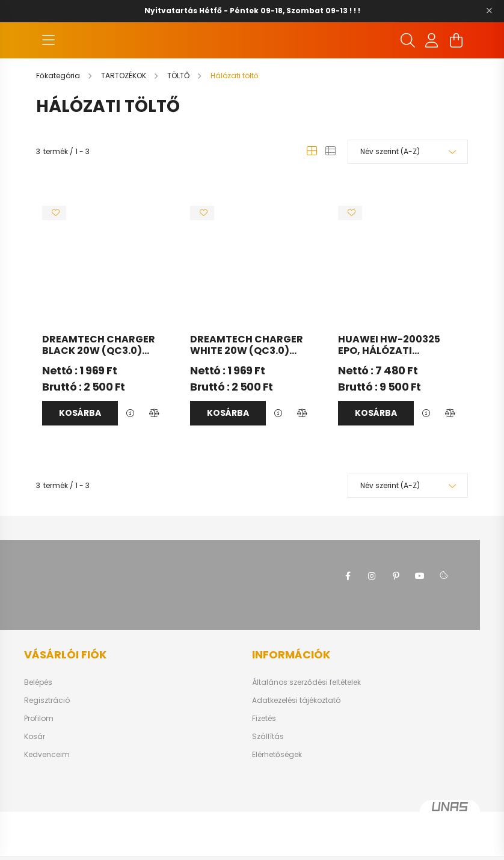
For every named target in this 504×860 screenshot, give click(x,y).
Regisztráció (47, 737)
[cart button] (456, 58)
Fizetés (264, 755)
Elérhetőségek (277, 791)
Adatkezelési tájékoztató (296, 737)
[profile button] (432, 58)
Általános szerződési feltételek (306, 719)
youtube (420, 612)
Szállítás (268, 773)
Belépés (38, 719)
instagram (372, 612)
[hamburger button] (48, 58)
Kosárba (80, 449)
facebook (348, 612)
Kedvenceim (47, 791)
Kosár (35, 773)
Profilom (39, 755)
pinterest (396, 612)
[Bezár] (489, 11)
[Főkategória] (59, 112)
